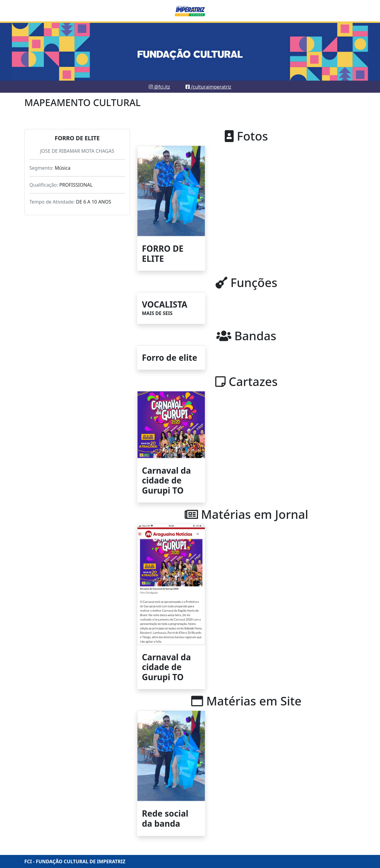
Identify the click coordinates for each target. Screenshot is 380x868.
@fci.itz (159, 87)
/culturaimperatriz (208, 87)
